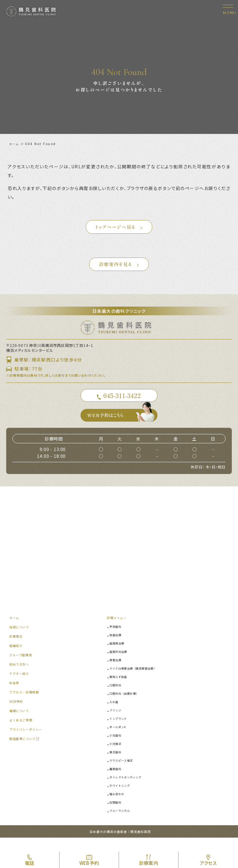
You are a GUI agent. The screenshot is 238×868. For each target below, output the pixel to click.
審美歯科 (117, 780)
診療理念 (17, 648)
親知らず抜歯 (121, 688)
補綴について (21, 722)
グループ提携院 (23, 666)
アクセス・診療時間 (27, 704)
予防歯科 (117, 638)
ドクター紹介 (21, 685)
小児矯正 (117, 755)
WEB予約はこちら (123, 425)
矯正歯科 (117, 764)
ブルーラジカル (123, 822)
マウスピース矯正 (124, 772)
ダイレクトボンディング (130, 789)
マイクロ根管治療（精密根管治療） (139, 680)
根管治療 (117, 671)
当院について (21, 638)
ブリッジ (117, 722)
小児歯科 (117, 747)
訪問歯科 (117, 814)
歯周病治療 (119, 655)
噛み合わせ (119, 805)
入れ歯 (115, 713)
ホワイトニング (123, 797)
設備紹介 (17, 657)
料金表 (15, 694)
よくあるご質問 (23, 731)
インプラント (121, 730)
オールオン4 (120, 738)
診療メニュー (119, 629)
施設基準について (25, 750)
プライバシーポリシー (29, 741)
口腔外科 (117, 697)
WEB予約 (18, 713)
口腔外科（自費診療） (128, 705)
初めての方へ (21, 676)
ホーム (15, 144)
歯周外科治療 (121, 663)
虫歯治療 (117, 646)
